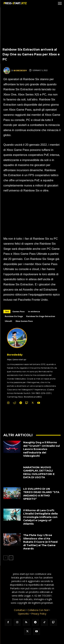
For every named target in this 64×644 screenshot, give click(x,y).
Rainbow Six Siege (14, 316)
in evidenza (34, 311)
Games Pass (19, 311)
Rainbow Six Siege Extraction (41, 316)
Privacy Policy (39, 614)
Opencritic (24, 614)
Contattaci (20, 610)
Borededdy (20, 71)
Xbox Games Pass (24, 321)
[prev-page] (6, 558)
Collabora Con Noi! (38, 610)
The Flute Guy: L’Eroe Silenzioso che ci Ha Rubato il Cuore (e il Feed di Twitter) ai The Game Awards (40, 542)
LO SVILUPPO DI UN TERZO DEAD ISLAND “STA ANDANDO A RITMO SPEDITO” (41, 494)
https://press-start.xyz (16, 360)
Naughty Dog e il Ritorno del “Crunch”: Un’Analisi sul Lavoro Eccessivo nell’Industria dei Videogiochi (41, 449)
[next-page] (11, 558)
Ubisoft (8, 321)
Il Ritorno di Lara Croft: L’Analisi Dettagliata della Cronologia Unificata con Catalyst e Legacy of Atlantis (40, 517)
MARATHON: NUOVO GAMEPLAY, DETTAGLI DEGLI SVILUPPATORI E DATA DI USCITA (39, 472)
